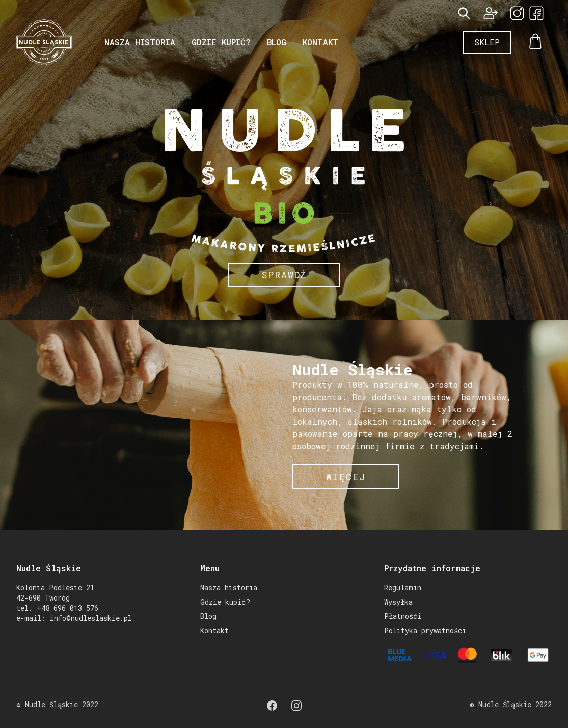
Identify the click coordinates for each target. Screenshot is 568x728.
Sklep (487, 42)
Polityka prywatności (425, 630)
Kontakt (320, 42)
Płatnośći (403, 616)
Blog (277, 42)
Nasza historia (140, 42)
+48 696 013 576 (67, 608)
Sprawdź (284, 275)
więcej (346, 477)
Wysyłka (398, 602)
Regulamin (403, 588)
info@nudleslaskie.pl (91, 618)
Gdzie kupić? (221, 42)
